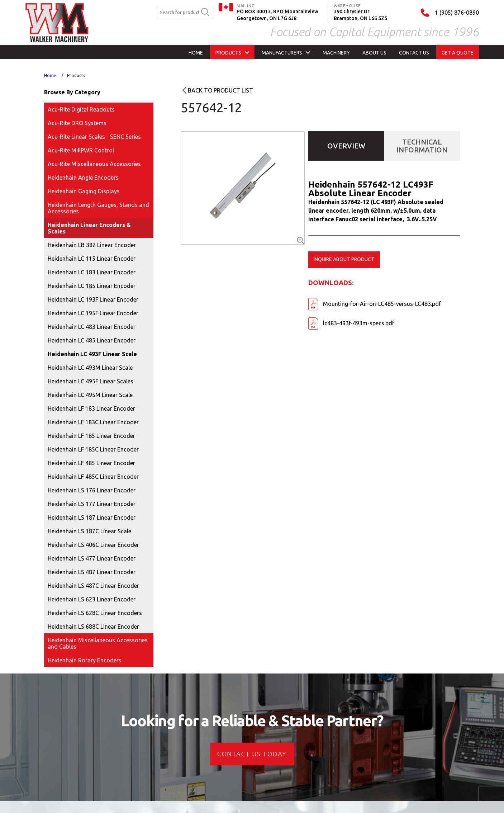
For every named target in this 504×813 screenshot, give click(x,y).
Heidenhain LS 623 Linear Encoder (92, 599)
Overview (346, 146)
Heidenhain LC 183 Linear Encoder (92, 272)
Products (76, 75)
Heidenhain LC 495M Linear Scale (90, 395)
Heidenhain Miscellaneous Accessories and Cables (98, 643)
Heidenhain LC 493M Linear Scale (90, 368)
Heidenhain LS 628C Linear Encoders (95, 613)
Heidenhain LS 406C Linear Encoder (93, 545)
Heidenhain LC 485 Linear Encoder (92, 340)
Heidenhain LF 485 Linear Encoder (91, 463)
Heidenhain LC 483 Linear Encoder (92, 327)
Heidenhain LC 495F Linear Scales (91, 381)
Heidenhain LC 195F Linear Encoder (93, 313)
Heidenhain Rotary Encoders (85, 660)
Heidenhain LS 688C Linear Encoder (93, 627)
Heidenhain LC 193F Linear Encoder (93, 299)
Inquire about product (344, 259)
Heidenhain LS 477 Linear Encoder (92, 558)
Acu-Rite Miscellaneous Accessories (94, 164)
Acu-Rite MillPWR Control (81, 150)
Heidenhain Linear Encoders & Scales (89, 228)
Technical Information (422, 146)
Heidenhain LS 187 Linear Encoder (92, 517)
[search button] (205, 13)
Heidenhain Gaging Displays (84, 191)
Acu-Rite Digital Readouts (81, 109)
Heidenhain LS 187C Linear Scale (89, 531)
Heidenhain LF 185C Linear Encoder (93, 449)
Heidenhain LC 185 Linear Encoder (92, 286)
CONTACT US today (252, 754)
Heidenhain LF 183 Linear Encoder (91, 408)
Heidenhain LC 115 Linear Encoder (92, 259)
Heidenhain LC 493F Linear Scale (92, 354)
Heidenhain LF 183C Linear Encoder (93, 422)
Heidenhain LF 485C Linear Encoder (93, 477)
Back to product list (220, 90)
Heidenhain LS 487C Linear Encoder (93, 586)
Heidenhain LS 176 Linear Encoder (92, 490)
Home (50, 75)
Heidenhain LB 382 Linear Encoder (92, 245)
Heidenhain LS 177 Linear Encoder (92, 504)
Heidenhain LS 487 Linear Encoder (92, 572)
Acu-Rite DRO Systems (77, 123)
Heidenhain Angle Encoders (83, 178)
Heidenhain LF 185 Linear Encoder (91, 436)
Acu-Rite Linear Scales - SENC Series (94, 137)
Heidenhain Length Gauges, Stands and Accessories (98, 208)
